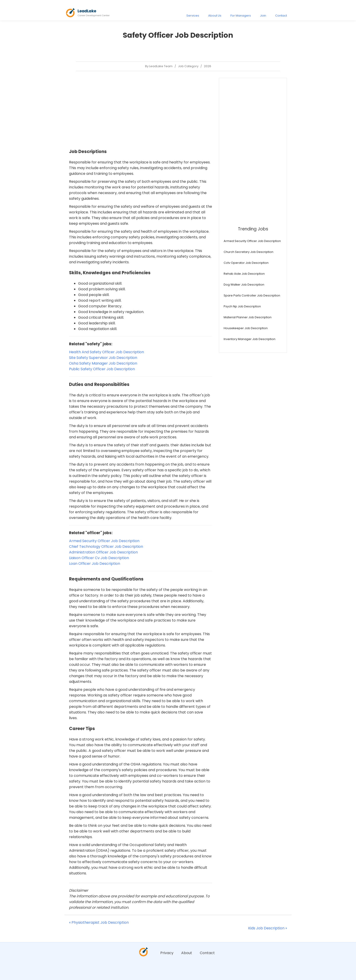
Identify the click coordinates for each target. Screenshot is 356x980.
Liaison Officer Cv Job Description (99, 558)
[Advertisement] (141, 110)
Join (263, 16)
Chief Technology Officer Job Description (106, 547)
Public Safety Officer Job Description (102, 369)
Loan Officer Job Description (95, 564)
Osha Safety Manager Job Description (103, 363)
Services (193, 16)
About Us (215, 16)
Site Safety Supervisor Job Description (103, 358)
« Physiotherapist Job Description (99, 922)
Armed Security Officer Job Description (104, 541)
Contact (281, 16)
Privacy (167, 953)
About (187, 953)
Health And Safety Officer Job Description (106, 352)
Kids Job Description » (268, 928)
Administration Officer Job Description (103, 552)
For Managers (241, 16)
